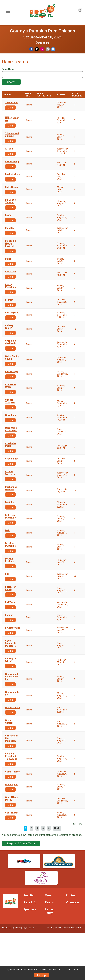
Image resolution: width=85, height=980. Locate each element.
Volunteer (73, 902)
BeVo (8, 215)
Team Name (8, 69)
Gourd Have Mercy (11, 799)
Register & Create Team (21, 843)
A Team (9, 149)
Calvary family (9, 327)
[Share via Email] (48, 49)
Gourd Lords (12, 813)
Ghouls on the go (13, 693)
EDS (7, 574)
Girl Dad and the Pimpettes (12, 738)
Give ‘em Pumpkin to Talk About (11, 756)
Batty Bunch (11, 187)
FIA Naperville (13, 628)
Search (11, 82)
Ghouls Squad (12, 708)
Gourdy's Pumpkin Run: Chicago (43, 31)
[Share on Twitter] (37, 49)
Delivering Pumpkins (11, 517)
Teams (49, 902)
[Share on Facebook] (31, 49)
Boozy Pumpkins (10, 286)
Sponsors (30, 909)
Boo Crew (10, 272)
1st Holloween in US (12, 118)
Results (29, 895)
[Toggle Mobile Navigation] (8, 12)
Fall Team (10, 602)
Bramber (10, 300)
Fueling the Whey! (11, 660)
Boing (8, 259)
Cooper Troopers (10, 401)
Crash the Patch (10, 445)
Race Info (30, 902)
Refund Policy (50, 911)
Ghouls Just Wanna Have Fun (12, 677)
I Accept (42, 975)
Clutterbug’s (12, 372)
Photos (71, 895)
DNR (7, 531)
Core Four (11, 415)
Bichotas (10, 228)
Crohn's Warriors (10, 473)
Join (10, 108)
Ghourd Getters (9, 722)
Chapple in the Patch (11, 342)
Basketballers (13, 174)
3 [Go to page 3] (37, 828)
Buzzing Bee (12, 313)
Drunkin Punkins (9, 560)
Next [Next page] (57, 828)
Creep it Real (12, 459)
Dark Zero (11, 502)
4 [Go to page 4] (43, 828)
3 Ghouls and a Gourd (12, 135)
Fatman (9, 615)
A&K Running (12, 162)
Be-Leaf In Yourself (11, 201)
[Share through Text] (53, 49)
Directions (44, 43)
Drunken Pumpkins (10, 545)
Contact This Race (72, 928)
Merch (49, 895)
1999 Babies (12, 103)
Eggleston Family (11, 588)
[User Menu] (80, 10)
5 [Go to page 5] (49, 828)
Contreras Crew (11, 386)
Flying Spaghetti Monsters (10, 643)
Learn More (71, 970)
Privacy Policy (54, 928)
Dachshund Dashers (11, 488)
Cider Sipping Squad (12, 358)
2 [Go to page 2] (31, 828)
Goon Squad (12, 785)
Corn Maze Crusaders (11, 429)
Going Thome (12, 772)
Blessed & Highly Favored (11, 244)
